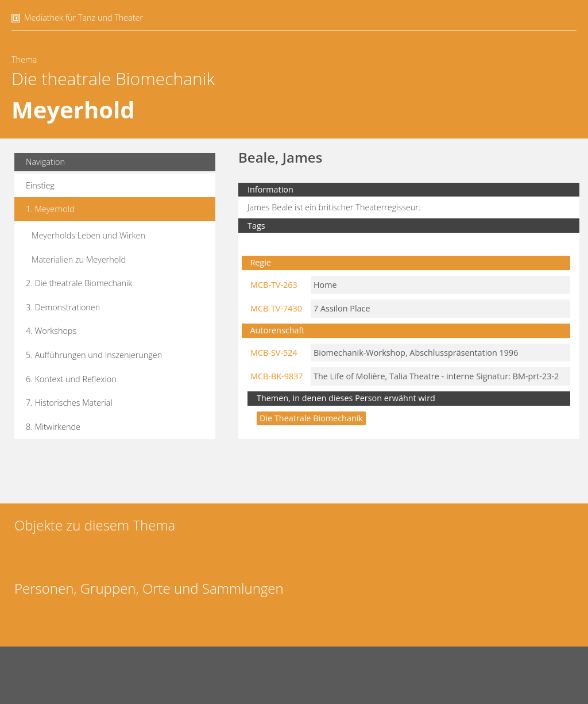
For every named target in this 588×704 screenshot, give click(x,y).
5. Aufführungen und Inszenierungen (94, 355)
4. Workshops (51, 331)
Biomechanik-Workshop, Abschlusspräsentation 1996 (416, 353)
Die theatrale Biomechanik (113, 78)
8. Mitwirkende (53, 427)
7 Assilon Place (342, 308)
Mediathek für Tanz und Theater (84, 18)
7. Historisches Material (69, 403)
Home (325, 285)
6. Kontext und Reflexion (71, 379)
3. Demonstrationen (63, 307)
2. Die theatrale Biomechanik (79, 283)
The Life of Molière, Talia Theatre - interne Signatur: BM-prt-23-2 (436, 376)
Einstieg (40, 185)
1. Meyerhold (50, 209)
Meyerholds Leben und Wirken (88, 235)
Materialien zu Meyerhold (79, 259)
